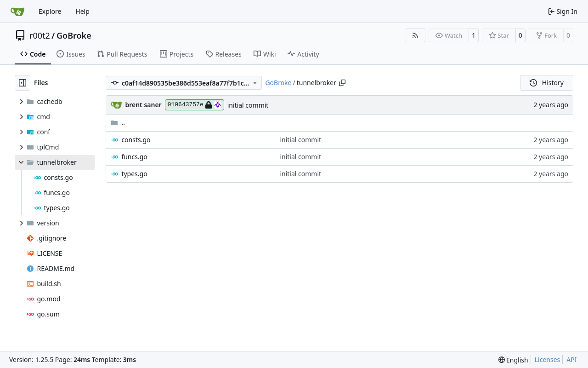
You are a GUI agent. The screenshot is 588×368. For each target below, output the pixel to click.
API (571, 359)
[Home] (17, 11)
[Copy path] (342, 83)
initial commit (248, 105)
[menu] (513, 360)
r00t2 (40, 35)
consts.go (136, 140)
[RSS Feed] (415, 35)
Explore (50, 11)
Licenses (548, 359)
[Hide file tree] (23, 83)
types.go (134, 174)
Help (82, 11)
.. (118, 123)
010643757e (195, 105)
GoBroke (74, 35)
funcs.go (134, 157)
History (547, 83)
